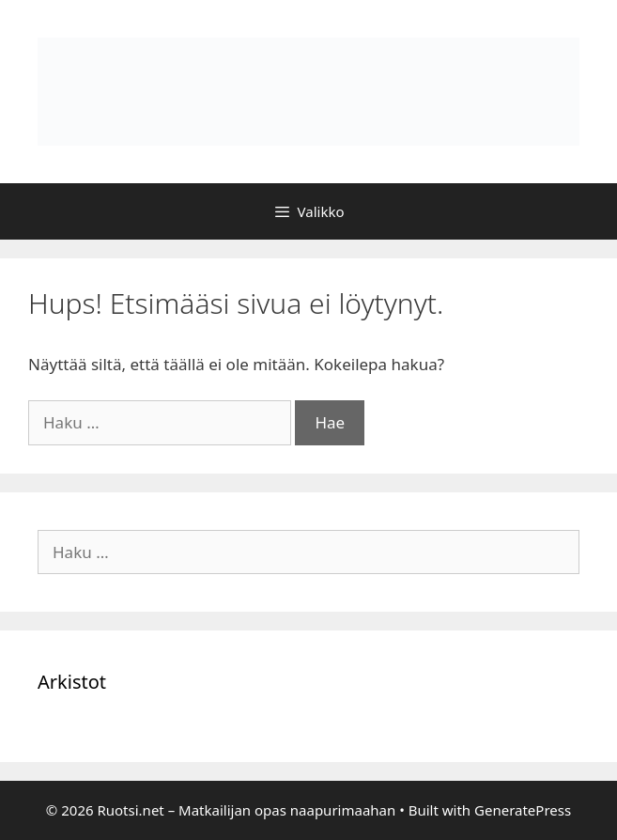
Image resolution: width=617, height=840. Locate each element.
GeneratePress (523, 810)
